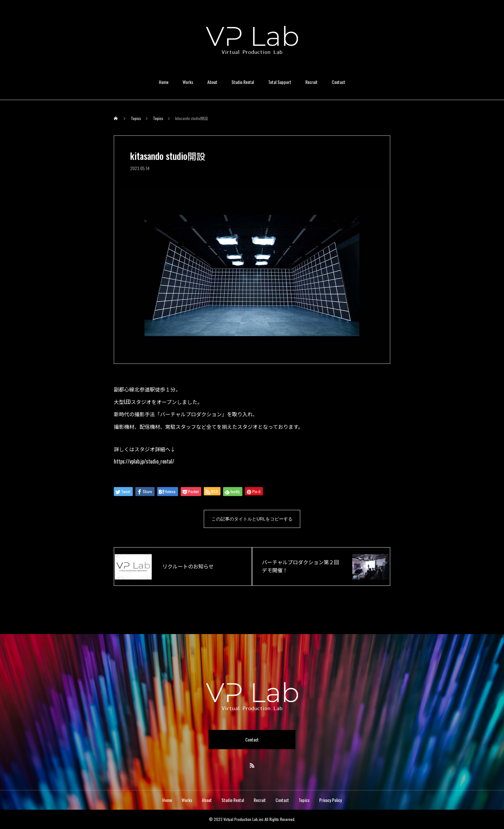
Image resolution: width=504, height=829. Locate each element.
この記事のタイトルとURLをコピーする (252, 519)
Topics (304, 800)
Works (188, 82)
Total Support (280, 82)
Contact (338, 82)
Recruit (311, 82)
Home (164, 82)
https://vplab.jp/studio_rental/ (144, 461)
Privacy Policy (330, 800)
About (212, 82)
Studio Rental (243, 82)
